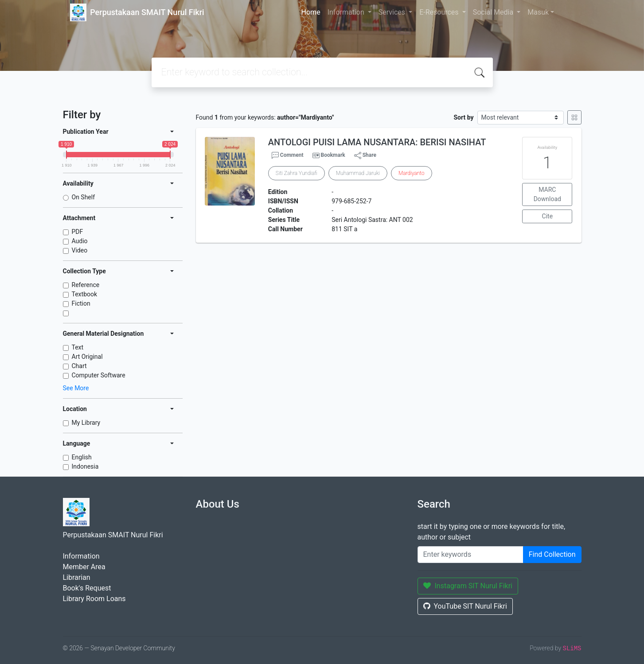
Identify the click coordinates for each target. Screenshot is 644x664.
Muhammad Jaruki (358, 173)
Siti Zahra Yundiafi (297, 173)
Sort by (463, 117)
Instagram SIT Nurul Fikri (468, 586)
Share (365, 155)
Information (347, 12)
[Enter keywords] (470, 555)
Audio (80, 241)
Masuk (538, 12)
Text (78, 347)
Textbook (85, 294)
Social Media (494, 12)
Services (393, 12)
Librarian (77, 577)
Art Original (87, 357)
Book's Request (87, 588)
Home (311, 12)
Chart (79, 366)
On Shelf (84, 197)
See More (76, 388)
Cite (548, 216)
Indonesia (85, 466)
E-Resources (440, 12)
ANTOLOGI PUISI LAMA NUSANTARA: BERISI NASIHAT (377, 142)
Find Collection (552, 554)
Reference (86, 285)
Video (80, 250)
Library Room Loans (94, 599)
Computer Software (99, 375)
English (82, 457)
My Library (86, 423)
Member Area (84, 567)
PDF (78, 232)
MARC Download (547, 194)
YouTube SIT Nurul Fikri (465, 606)
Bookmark (333, 155)
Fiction (81, 303)
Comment (288, 155)
